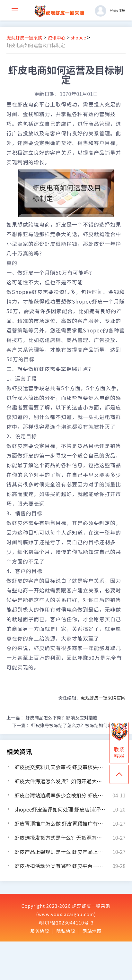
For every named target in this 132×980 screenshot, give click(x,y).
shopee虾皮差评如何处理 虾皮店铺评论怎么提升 (70, 809)
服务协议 (40, 931)
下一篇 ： (69, 725)
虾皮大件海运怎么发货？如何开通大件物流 (63, 781)
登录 (113, 10)
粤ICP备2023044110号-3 (66, 923)
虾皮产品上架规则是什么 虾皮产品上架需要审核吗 (72, 852)
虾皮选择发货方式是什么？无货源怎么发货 (63, 838)
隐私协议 (66, 931)
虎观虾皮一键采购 (24, 38)
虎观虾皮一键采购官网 (103, 698)
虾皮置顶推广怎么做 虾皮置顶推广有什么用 (64, 823)
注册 (122, 10)
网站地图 (92, 931)
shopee (78, 38)
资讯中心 (57, 38)
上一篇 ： (52, 718)
